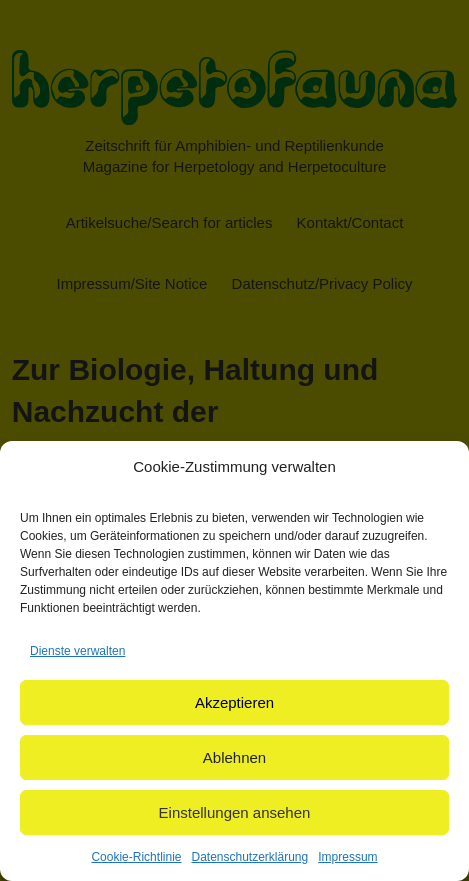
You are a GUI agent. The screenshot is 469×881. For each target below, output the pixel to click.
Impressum (347, 857)
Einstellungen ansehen (235, 812)
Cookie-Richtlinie (136, 857)
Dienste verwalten (77, 651)
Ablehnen (234, 757)
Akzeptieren (234, 702)
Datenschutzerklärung (249, 857)
